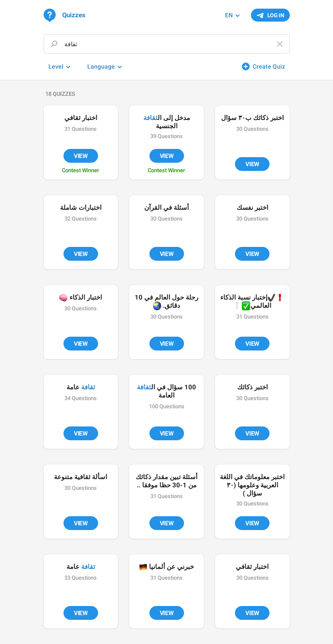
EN (229, 15)
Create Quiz (269, 66)
